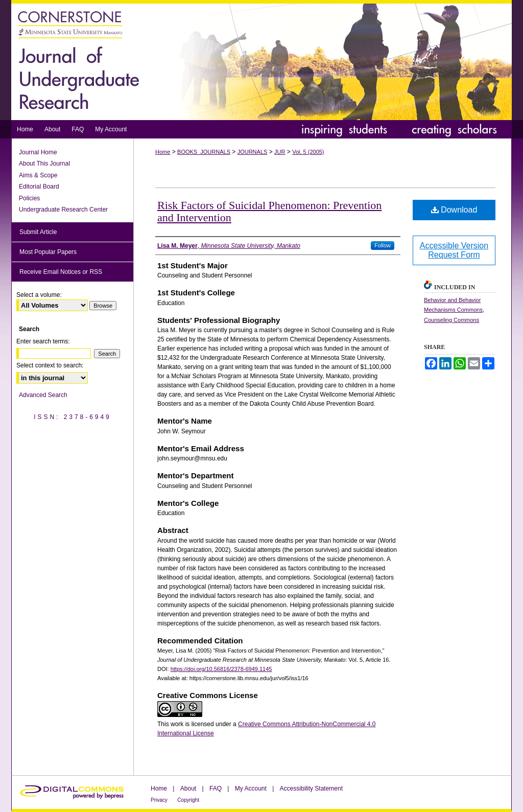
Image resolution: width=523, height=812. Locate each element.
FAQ (216, 788)
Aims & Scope (38, 175)
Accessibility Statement (311, 788)
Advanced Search (43, 395)
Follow (383, 245)
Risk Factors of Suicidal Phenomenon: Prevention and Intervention (269, 211)
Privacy (159, 800)
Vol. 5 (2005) (308, 152)
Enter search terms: (43, 341)
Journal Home (38, 152)
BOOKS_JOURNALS (204, 152)
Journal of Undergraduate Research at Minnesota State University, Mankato (261, 60)
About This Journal (44, 164)
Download (454, 210)
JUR (280, 152)
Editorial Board (39, 187)
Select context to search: (50, 365)
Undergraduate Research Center (63, 210)
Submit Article (38, 232)
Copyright (188, 800)
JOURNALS (253, 152)
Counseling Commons (451, 320)
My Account (251, 788)
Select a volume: (39, 295)
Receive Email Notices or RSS (61, 272)
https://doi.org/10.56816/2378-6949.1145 (221, 669)
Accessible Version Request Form (454, 250)
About (188, 788)
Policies (29, 198)
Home (163, 152)
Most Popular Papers (48, 252)
